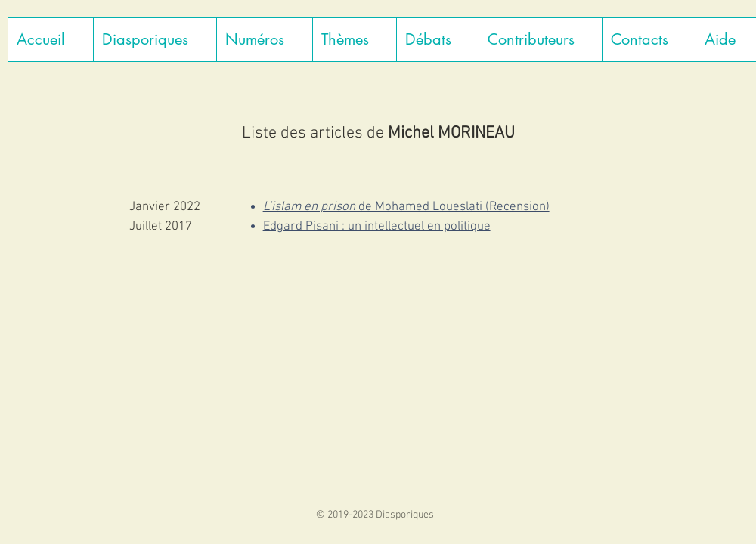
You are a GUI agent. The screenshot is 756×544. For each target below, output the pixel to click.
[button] (155, 40)
